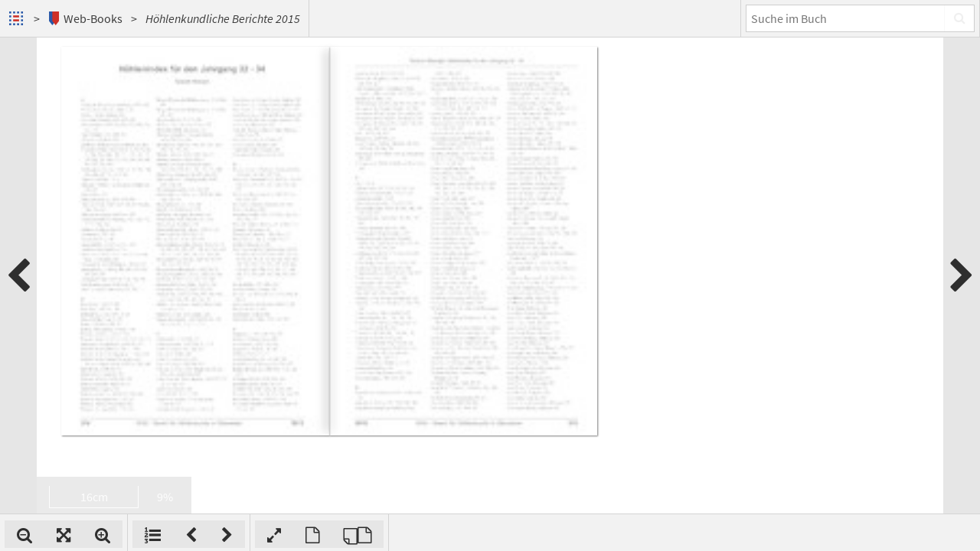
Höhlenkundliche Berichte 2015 (223, 18)
